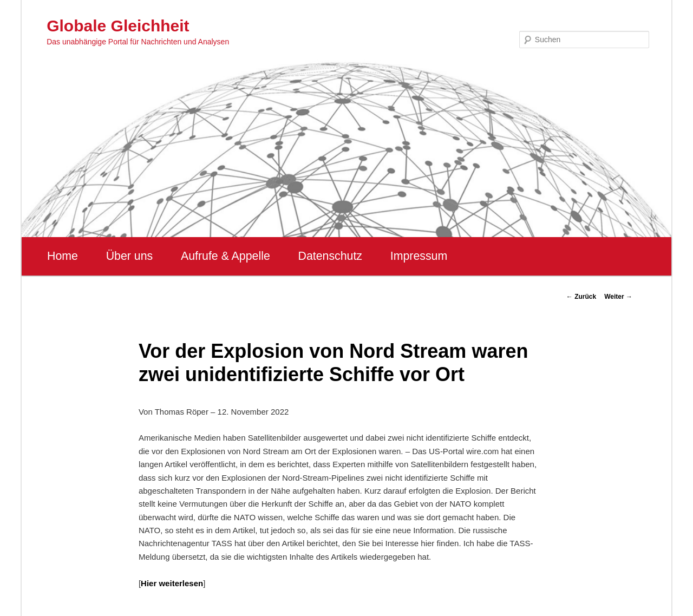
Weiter (618, 297)
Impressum (419, 256)
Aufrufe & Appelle (225, 256)
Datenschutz (330, 256)
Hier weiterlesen (172, 583)
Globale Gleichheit (118, 26)
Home (63, 256)
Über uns (130, 256)
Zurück (581, 297)
